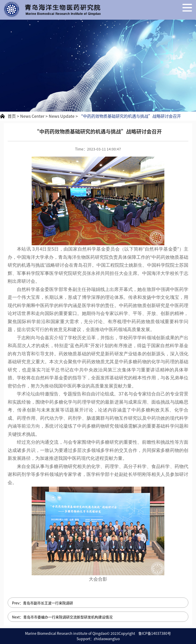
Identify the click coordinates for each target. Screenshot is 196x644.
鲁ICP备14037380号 (155, 633)
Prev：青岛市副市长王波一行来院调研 (42, 603)
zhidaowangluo (107, 639)
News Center (32, 116)
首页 (12, 116)
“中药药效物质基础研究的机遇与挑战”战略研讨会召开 (130, 116)
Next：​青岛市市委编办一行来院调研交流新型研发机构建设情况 (62, 617)
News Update (62, 116)
